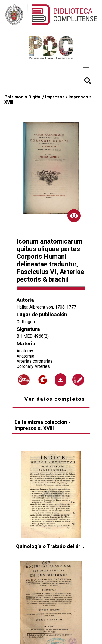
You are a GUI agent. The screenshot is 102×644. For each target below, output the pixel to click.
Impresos (55, 97)
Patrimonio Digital (23, 97)
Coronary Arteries (33, 366)
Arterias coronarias (35, 361)
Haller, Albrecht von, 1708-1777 (46, 307)
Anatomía (25, 356)
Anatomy (25, 351)
